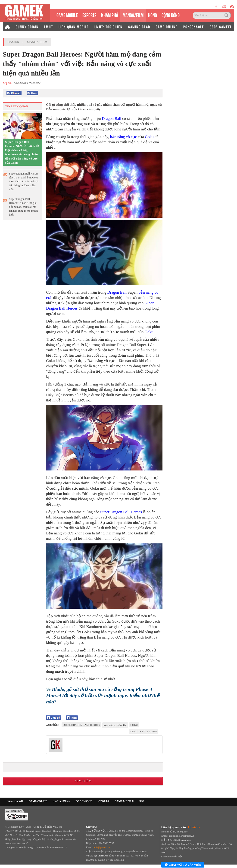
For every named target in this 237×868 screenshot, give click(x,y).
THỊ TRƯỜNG (61, 801)
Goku (149, 137)
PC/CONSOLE (194, 27)
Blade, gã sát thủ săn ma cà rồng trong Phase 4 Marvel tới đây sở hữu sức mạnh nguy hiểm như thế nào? (103, 695)
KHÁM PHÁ (110, 15)
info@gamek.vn (102, 847)
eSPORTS (89, 15)
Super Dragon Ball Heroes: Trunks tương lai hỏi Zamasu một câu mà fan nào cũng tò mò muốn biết (23, 207)
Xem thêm (83, 781)
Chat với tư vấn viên (183, 865)
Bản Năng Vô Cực (115, 725)
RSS (142, 801)
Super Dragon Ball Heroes (121, 512)
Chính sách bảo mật (172, 856)
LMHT (49, 27)
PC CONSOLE (84, 801)
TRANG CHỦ (15, 801)
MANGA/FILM (133, 15)
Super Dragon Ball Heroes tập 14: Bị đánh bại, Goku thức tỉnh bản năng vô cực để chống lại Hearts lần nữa (24, 181)
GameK (13, 42)
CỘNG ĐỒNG (171, 15)
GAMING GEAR (139, 27)
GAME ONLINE (167, 27)
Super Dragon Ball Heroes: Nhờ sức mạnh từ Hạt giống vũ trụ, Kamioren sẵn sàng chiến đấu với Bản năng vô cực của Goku (22, 152)
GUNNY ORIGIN (27, 27)
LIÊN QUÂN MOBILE (74, 27)
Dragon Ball (112, 119)
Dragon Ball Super (144, 731)
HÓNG (153, 15)
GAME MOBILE (67, 15)
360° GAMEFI (220, 27)
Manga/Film (37, 42)
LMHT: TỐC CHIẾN (109, 27)
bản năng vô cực (123, 137)
